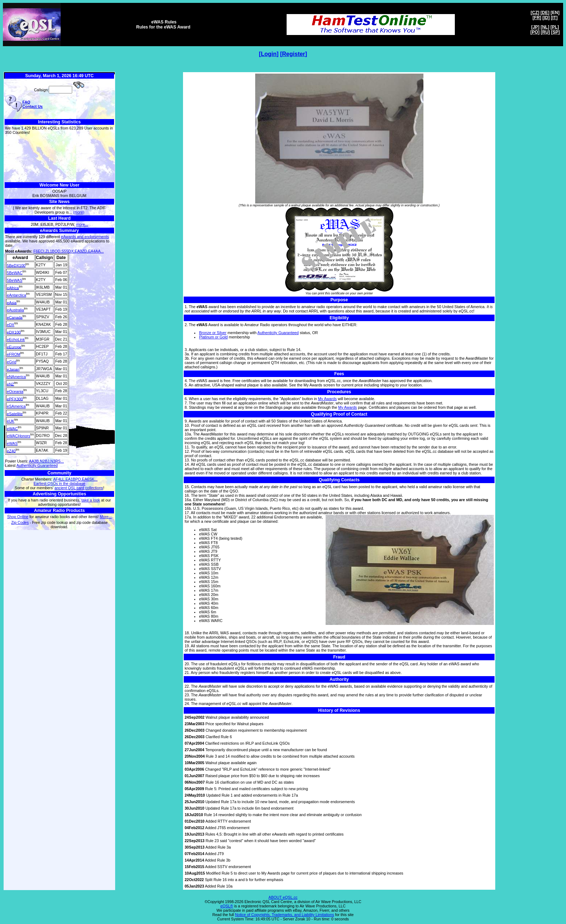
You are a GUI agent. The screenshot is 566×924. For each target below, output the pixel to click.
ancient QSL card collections (79, 488)
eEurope (14, 347)
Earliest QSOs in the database (59, 483)
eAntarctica (16, 295)
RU (545, 32)
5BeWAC (15, 273)
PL (555, 27)
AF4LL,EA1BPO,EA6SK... (75, 479)
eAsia (12, 302)
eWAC (12, 428)
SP (556, 32)
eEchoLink (16, 340)
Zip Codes (20, 522)
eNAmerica (16, 377)
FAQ (26, 102)
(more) (79, 212)
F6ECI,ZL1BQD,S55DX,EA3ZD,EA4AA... (69, 251)
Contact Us (32, 106)
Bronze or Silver (213, 333)
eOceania (15, 391)
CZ (535, 13)
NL (545, 27)
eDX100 (14, 332)
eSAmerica (16, 406)
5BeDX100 (16, 265)
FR (537, 18)
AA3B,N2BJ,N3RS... (46, 461)
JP (535, 27)
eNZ (10, 384)
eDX (11, 325)
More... (106, 517)
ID (546, 18)
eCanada (15, 317)
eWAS (12, 443)
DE (545, 13)
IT (554, 18)
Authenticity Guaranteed (37, 465)
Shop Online (18, 517)
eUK (11, 421)
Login (269, 54)
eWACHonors (19, 436)
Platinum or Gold (213, 337)
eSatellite (15, 413)
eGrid (12, 362)
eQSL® (227, 906)
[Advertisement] (59, 159)
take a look (91, 500)
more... (82, 224)
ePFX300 (15, 399)
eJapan (13, 369)
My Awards (327, 399)
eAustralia (15, 310)
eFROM (14, 354)
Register (293, 54)
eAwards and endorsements (85, 237)
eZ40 (11, 451)
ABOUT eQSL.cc (283, 897)
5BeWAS (15, 280)
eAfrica (13, 288)
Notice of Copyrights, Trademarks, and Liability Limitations (284, 915)
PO (535, 32)
